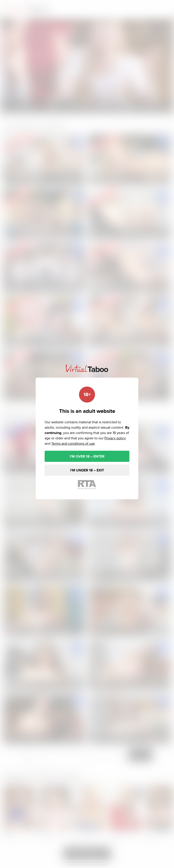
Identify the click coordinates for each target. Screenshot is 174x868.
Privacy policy (115, 438)
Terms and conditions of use (73, 443)
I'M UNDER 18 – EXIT (87, 470)
